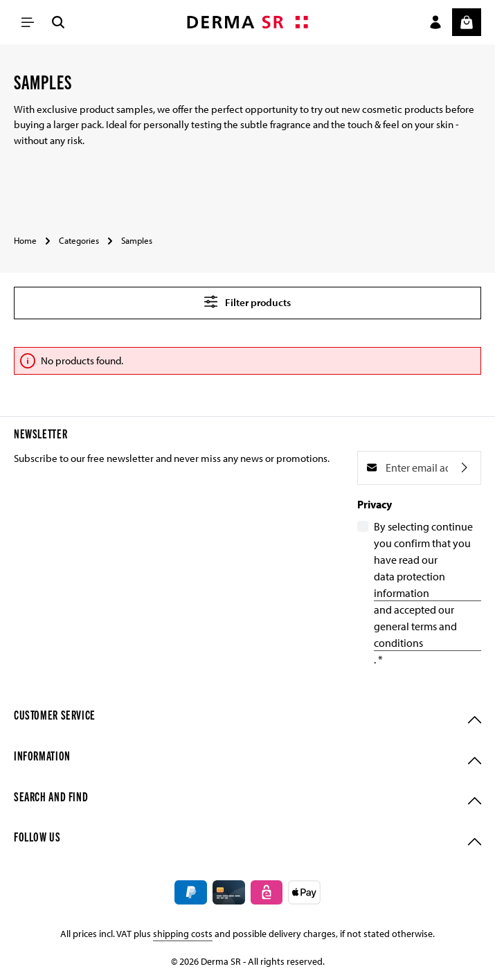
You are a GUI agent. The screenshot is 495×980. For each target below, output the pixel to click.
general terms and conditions (415, 634)
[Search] (58, 22)
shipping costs (183, 934)
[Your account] (435, 22)
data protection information (409, 585)
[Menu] (28, 22)
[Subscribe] (464, 468)
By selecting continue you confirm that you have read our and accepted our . (427, 593)
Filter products (247, 302)
